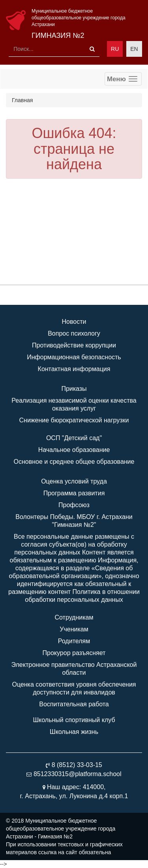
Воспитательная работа (74, 704)
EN (134, 49)
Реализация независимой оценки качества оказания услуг (74, 404)
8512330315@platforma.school (78, 774)
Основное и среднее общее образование (74, 462)
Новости (74, 322)
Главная (22, 100)
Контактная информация (74, 369)
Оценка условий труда (74, 481)
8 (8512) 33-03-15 (77, 765)
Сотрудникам (74, 617)
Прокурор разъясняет (74, 653)
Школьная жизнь (74, 732)
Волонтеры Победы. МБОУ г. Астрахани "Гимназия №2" (74, 521)
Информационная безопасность (74, 357)
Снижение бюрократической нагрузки (74, 420)
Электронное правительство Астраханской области (74, 669)
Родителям (74, 641)
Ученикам (74, 629)
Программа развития (74, 493)
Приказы (74, 389)
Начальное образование (74, 450)
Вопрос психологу (74, 333)
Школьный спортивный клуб (74, 720)
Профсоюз (74, 505)
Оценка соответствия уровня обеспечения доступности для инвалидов (74, 688)
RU (115, 49)
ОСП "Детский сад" (74, 438)
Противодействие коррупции (74, 345)
